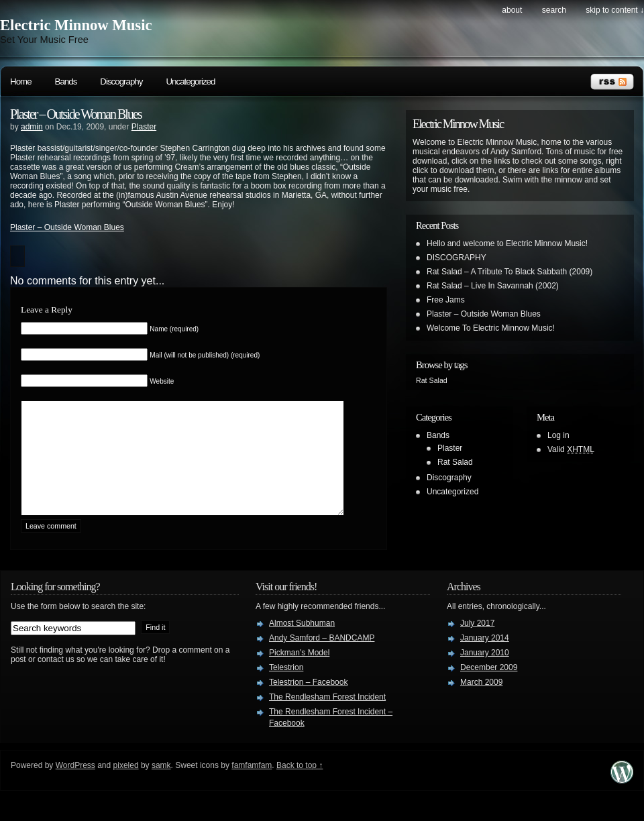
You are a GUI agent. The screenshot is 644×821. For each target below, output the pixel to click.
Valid (571, 449)
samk (161, 785)
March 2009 (481, 702)
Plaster (144, 127)
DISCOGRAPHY (457, 258)
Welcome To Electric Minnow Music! (491, 328)
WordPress (75, 785)
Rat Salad (455, 462)
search (554, 10)
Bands (66, 81)
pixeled (126, 785)
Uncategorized (190, 81)
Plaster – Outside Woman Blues (76, 114)
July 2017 (477, 643)
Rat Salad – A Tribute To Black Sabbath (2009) (509, 272)
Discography (121, 81)
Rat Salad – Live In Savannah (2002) (493, 286)
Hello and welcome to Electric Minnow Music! (507, 243)
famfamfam (252, 785)
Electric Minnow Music (76, 25)
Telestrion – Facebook (308, 702)
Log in (558, 435)
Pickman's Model (299, 673)
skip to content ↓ (615, 10)
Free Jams (446, 300)
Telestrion (286, 688)
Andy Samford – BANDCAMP (322, 658)
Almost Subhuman (302, 643)
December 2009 (489, 688)
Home (21, 81)
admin (32, 127)
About (512, 10)
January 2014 (485, 658)
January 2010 (485, 673)
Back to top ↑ (300, 785)
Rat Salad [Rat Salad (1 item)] (432, 380)
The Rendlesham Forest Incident (327, 717)
